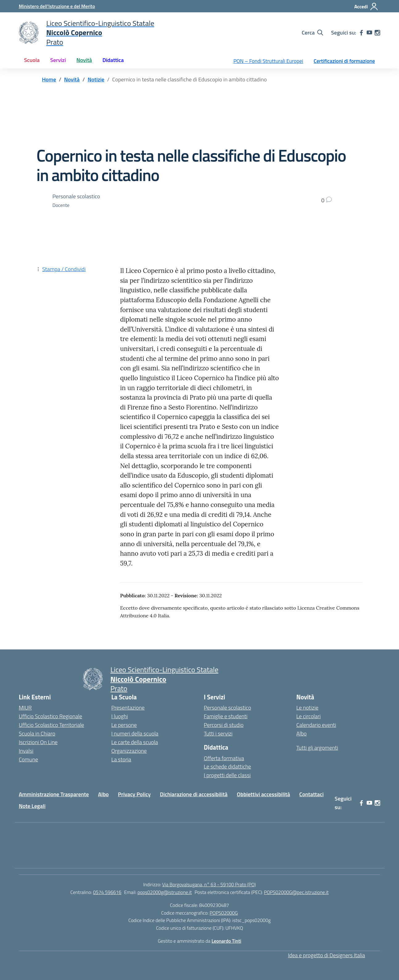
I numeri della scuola (135, 733)
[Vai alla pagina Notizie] (96, 79)
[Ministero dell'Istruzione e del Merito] (57, 6)
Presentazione (128, 708)
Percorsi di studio (224, 725)
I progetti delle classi (227, 775)
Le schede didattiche (227, 766)
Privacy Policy (134, 794)
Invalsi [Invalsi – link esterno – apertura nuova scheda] (26, 751)
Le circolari (309, 716)
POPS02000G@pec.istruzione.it (296, 892)
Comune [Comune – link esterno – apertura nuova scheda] (28, 759)
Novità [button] (84, 60)
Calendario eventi (316, 725)
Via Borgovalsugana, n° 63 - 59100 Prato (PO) (209, 884)
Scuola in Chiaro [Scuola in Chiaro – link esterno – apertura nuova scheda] (37, 733)
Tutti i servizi (218, 733)
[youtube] (369, 33)
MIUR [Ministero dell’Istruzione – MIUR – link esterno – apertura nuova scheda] (25, 708)
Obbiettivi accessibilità (263, 794)
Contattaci (312, 794)
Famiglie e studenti (226, 716)
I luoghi (120, 716)
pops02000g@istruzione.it (165, 892)
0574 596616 (107, 892)
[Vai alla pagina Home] (49, 79)
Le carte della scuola (135, 742)
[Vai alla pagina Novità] (72, 79)
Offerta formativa (224, 758)
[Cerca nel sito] (312, 33)
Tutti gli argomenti (317, 748)
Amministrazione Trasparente (54, 794)
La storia (121, 759)
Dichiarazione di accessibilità (194, 794)
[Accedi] (366, 6)
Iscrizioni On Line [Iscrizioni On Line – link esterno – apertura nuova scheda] (38, 742)
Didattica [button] (113, 60)
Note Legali (32, 806)
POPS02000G (224, 913)
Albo (302, 733)
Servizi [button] (58, 60)
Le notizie (307, 708)
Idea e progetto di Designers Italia (327, 955)
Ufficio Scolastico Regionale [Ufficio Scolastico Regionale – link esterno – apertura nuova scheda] (50, 716)
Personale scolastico (227, 708)
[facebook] (361, 33)
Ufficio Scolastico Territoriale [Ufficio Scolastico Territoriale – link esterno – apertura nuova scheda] (51, 725)
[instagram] (377, 33)
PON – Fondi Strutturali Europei (268, 61)
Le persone (124, 725)
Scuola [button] (32, 60)
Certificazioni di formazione (344, 61)
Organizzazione (129, 751)
